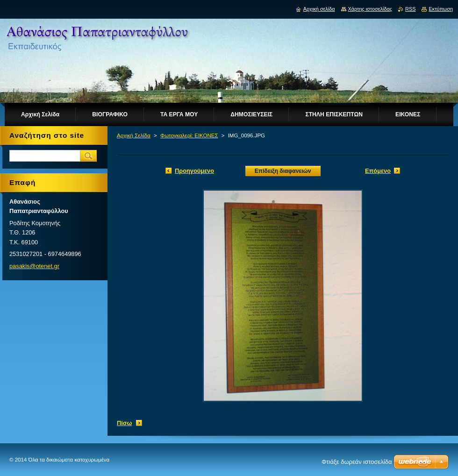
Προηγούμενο (194, 171)
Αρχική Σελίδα (134, 135)
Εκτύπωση (441, 9)
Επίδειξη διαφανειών (283, 171)
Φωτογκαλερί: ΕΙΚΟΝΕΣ (189, 135)
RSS (410, 9)
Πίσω (124, 423)
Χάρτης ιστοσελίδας (370, 9)
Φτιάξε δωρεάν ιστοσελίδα (357, 462)
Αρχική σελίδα (319, 9)
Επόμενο (378, 171)
